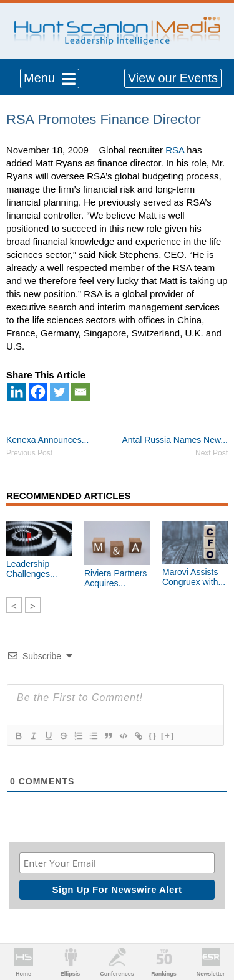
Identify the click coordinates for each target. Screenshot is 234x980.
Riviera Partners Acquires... (115, 578)
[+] (168, 735)
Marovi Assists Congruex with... (194, 577)
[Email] (80, 392)
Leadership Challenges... (32, 569)
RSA (175, 150)
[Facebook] (38, 392)
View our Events (173, 78)
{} (153, 735)
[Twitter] (59, 392)
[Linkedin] (17, 392)
